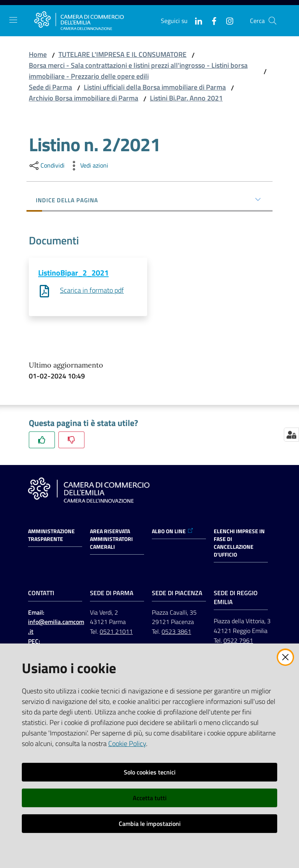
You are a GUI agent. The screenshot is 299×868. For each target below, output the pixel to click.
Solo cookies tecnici (150, 772)
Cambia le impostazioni (150, 824)
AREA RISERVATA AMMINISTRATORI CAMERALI (111, 539)
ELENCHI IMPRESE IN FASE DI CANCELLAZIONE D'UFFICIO (239, 543)
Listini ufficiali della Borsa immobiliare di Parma (155, 87)
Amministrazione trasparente (51, 536)
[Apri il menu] (13, 20)
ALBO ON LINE (173, 532)
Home (38, 54)
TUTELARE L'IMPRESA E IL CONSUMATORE (122, 54)
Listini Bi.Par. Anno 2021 (186, 98)
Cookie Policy (127, 743)
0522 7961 (238, 641)
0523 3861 (176, 632)
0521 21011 (116, 632)
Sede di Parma (50, 87)
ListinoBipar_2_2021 (73, 273)
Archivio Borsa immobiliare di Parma (84, 98)
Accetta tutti (150, 798)
